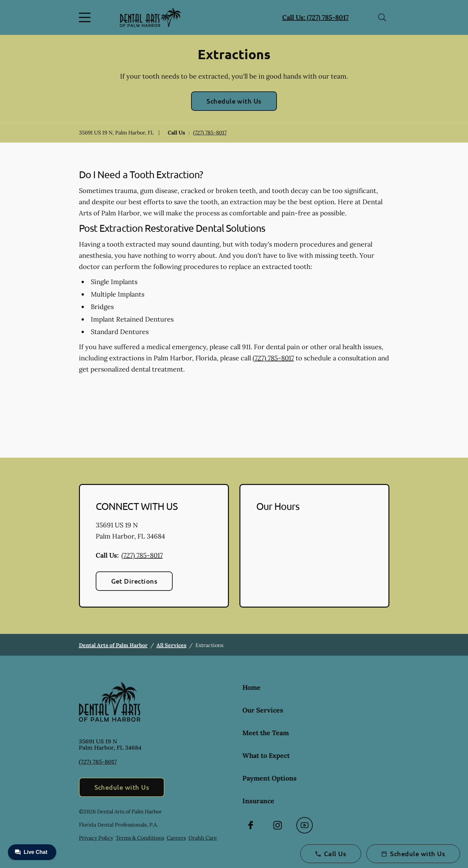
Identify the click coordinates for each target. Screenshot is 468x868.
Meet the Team (266, 733)
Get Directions (134, 581)
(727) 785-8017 (210, 133)
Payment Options (270, 778)
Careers (176, 838)
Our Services (263, 710)
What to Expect (266, 755)
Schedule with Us (234, 101)
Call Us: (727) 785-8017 (315, 17)
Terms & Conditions (140, 838)
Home (251, 687)
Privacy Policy (96, 838)
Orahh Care (203, 838)
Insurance (258, 801)
